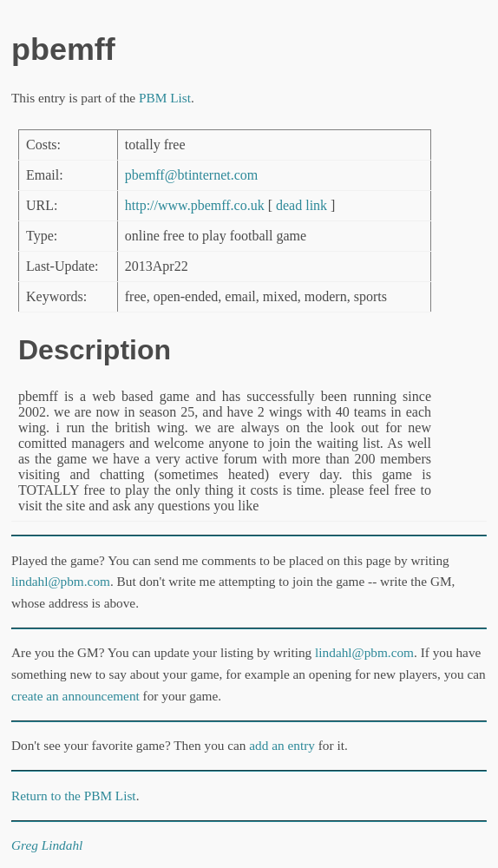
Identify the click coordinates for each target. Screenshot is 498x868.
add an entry (282, 745)
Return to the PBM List (74, 796)
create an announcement (75, 696)
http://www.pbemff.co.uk (195, 205)
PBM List (165, 98)
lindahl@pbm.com (61, 581)
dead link (301, 205)
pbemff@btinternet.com (192, 175)
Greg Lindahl (47, 845)
